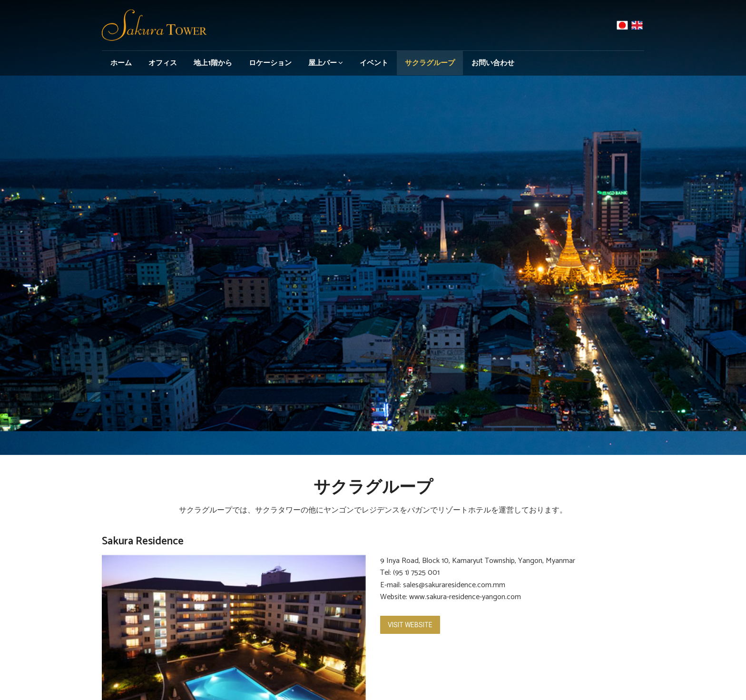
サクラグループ (430, 63)
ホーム (121, 63)
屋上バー (326, 63)
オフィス (163, 63)
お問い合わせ (493, 63)
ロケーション (270, 63)
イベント (374, 63)
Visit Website (410, 625)
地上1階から (213, 63)
